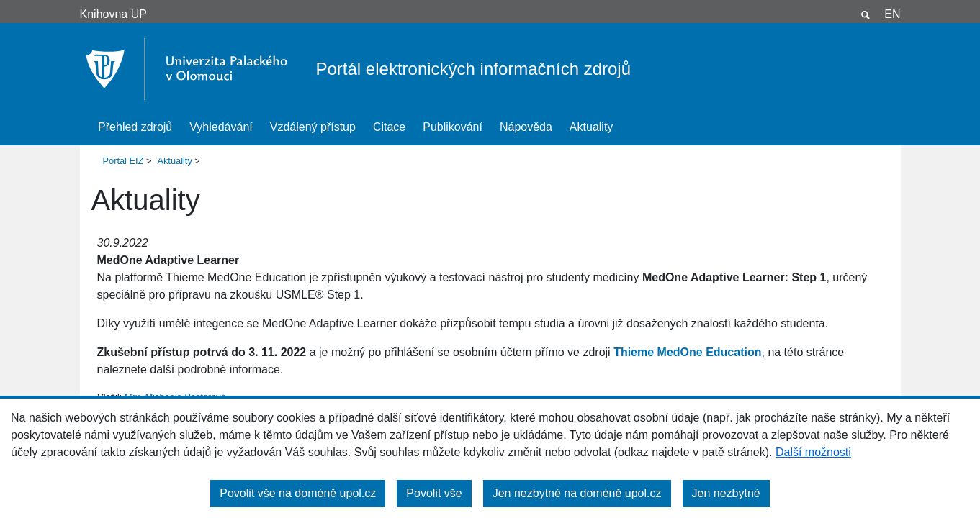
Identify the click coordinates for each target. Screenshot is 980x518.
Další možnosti (813, 452)
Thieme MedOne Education (687, 352)
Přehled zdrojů (135, 127)
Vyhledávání (221, 127)
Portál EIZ (123, 161)
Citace (389, 127)
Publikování (453, 127)
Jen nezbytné (726, 493)
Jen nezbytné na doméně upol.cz (577, 493)
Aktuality (591, 127)
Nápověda (526, 127)
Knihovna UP (113, 14)
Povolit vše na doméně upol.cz (298, 493)
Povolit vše (434, 493)
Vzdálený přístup (313, 127)
